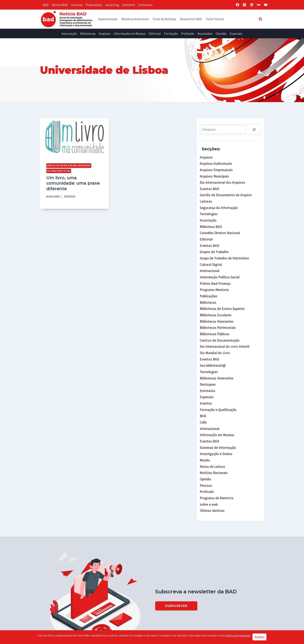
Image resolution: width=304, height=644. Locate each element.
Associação (69, 33)
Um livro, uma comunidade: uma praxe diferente (74, 179)
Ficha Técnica (215, 19)
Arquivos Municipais (213, 174)
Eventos (77, 5)
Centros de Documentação (218, 324)
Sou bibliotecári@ (212, 347)
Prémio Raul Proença (214, 272)
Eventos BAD (209, 186)
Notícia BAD (60, 5)
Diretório (129, 5)
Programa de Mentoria (215, 467)
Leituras (205, 197)
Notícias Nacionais (212, 444)
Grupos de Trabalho (213, 243)
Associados (205, 33)
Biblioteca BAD (210, 220)
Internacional (209, 260)
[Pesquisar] (254, 130)
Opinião (221, 33)
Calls (203, 398)
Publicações (94, 5)
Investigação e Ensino (215, 427)
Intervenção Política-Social (219, 266)
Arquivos (105, 33)
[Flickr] (259, 5)
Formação (171, 33)
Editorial (155, 33)
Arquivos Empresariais (215, 168)
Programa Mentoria (213, 278)
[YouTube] (266, 5)
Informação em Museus (130, 33)
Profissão (188, 33)
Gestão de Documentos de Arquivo (223, 191)
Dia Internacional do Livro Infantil (223, 329)
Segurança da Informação (217, 203)
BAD (46, 5)
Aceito (259, 637)
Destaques (207, 364)
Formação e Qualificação (217, 387)
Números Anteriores (135, 19)
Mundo (204, 433)
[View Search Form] (260, 19)
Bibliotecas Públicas (214, 318)
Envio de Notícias (164, 19)
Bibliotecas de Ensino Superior (67, 165)
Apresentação (108, 19)
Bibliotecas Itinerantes (216, 306)
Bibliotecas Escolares (214, 300)
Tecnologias (208, 209)
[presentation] (74, 138)
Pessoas (205, 456)
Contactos (145, 5)
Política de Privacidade (238, 636)
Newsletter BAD (191, 19)
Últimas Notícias (58, 170)
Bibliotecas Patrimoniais (217, 312)
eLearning (112, 5)
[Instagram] (244, 5)
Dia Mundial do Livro (213, 335)
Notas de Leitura (211, 438)
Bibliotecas (88, 33)
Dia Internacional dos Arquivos (220, 180)
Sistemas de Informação (216, 421)
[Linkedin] (252, 5)
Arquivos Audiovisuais (214, 163)
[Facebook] (237, 5)
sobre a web (208, 473)
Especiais (236, 33)
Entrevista (207, 369)
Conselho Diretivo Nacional (218, 226)
